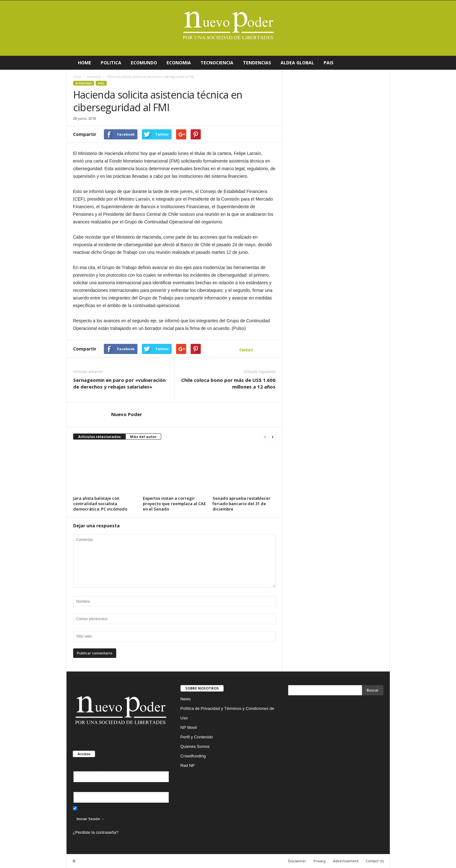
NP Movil (189, 727)
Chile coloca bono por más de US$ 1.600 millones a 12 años (228, 383)
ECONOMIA (179, 63)
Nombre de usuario (90, 767)
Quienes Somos (195, 746)
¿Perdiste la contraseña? (96, 832)
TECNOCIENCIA (217, 63)
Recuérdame (87, 809)
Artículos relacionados (99, 437)
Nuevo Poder (127, 414)
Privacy (320, 861)
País (101, 83)
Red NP (188, 765)
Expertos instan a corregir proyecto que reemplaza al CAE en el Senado (174, 504)
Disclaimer (297, 861)
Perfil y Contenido (197, 737)
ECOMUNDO (144, 63)
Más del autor (143, 437)
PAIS (329, 63)
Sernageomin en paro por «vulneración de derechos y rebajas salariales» (119, 383)
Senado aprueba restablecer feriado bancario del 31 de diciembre (241, 504)
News (186, 699)
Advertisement (346, 861)
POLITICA (111, 63)
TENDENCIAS (257, 63)
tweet (246, 350)
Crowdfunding (193, 756)
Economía (84, 83)
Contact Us (375, 861)
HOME (85, 63)
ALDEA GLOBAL (297, 63)
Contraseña (83, 788)
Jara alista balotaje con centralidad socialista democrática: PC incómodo (100, 504)
